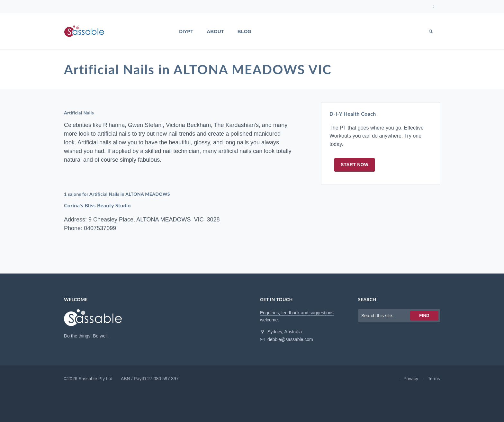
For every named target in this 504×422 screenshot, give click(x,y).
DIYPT (186, 31)
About (215, 31)
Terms (434, 379)
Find (424, 315)
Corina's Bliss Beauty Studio (97, 206)
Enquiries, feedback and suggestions (297, 313)
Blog (244, 31)
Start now (355, 165)
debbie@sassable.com (287, 339)
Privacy (411, 379)
